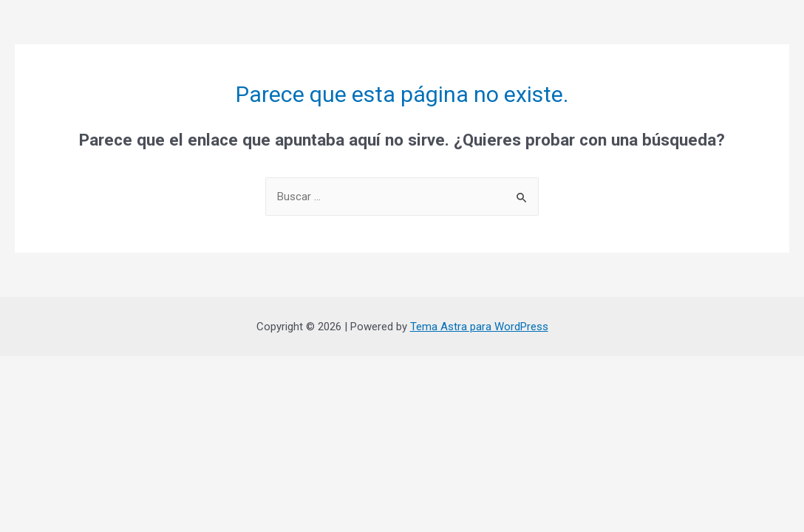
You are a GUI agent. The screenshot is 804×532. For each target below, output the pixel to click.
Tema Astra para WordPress (479, 327)
